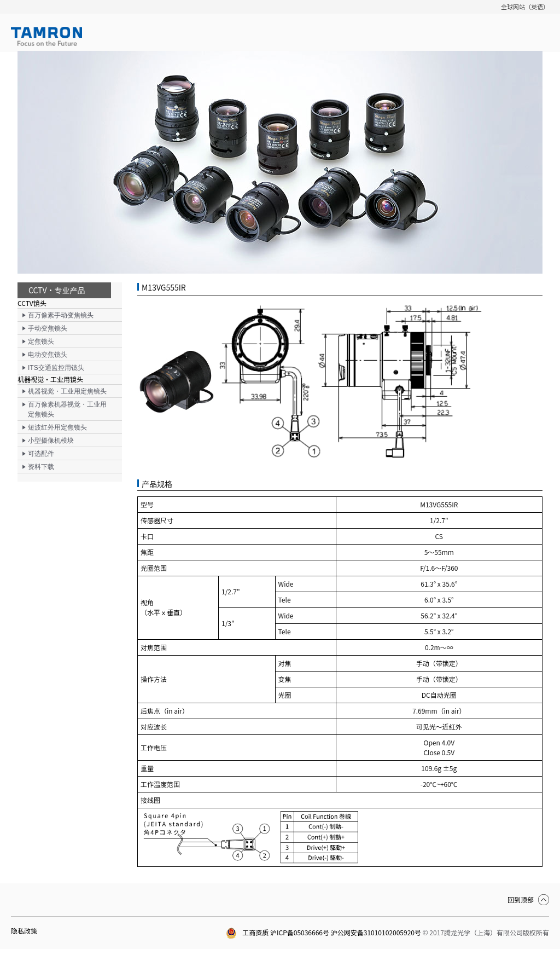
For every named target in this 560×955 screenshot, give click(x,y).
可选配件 (41, 454)
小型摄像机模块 (51, 441)
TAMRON (46, 36)
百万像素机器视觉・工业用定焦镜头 (67, 409)
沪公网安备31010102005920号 (376, 932)
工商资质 (247, 932)
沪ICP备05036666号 (300, 932)
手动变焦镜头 (48, 328)
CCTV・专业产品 (57, 290)
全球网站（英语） (525, 7)
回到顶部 (521, 899)
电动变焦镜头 (48, 355)
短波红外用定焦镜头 (57, 427)
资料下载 (41, 467)
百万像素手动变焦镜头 (61, 315)
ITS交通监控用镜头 (56, 368)
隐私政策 (24, 931)
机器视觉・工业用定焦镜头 (67, 391)
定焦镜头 (41, 342)
